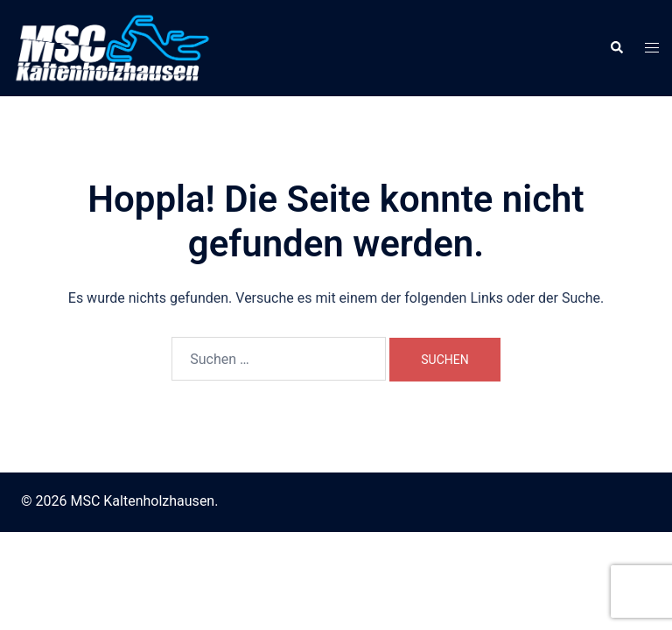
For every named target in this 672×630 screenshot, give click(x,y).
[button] (616, 48)
